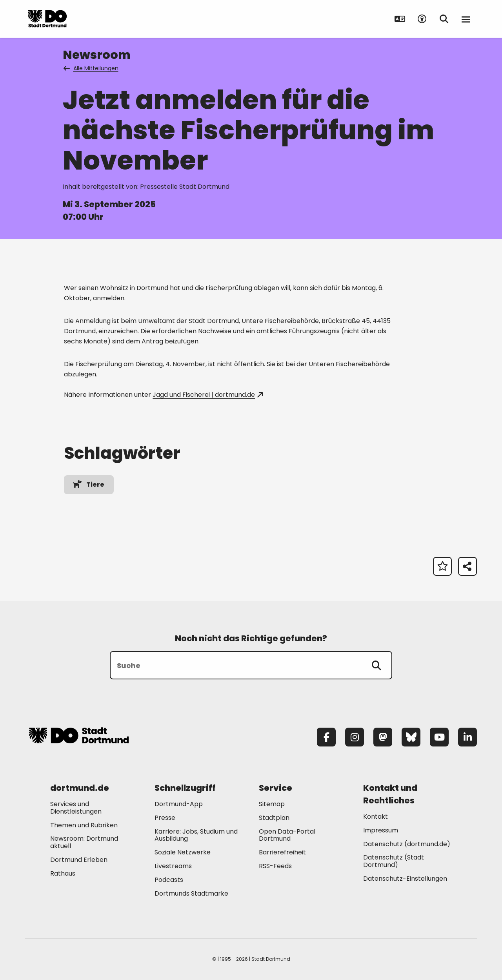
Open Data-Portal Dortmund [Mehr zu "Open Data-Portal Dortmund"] (287, 835)
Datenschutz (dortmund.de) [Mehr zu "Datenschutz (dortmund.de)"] (407, 844)
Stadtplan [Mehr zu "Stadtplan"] (274, 818)
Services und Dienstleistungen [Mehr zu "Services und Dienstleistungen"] (76, 808)
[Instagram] (355, 737)
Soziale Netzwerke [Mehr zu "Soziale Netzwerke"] (183, 852)
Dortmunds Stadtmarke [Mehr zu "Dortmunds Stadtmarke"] (191, 893)
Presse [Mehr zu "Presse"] (165, 818)
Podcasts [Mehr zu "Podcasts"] (169, 880)
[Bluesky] (411, 737)
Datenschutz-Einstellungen (405, 879)
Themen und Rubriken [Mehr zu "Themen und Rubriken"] (84, 825)
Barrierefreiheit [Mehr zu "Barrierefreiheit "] (282, 852)
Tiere (89, 485)
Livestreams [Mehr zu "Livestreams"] (173, 866)
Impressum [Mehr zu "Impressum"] (381, 830)
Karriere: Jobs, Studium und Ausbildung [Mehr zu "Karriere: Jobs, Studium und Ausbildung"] (196, 835)
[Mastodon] (383, 737)
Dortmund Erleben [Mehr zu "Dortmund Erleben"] (79, 860)
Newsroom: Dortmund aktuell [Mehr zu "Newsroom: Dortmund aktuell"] (84, 842)
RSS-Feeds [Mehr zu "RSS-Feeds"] (275, 866)
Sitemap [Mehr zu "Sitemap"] (272, 804)
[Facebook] (326, 737)
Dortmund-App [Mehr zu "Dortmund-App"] (179, 804)
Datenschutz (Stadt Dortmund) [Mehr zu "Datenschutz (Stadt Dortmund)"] (394, 861)
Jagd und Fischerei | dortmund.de (207, 395)
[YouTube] (439, 737)
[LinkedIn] (467, 737)
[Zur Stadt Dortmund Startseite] (79, 19)
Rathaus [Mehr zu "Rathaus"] (63, 873)
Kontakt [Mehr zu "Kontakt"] (376, 817)
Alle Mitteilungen (91, 68)
